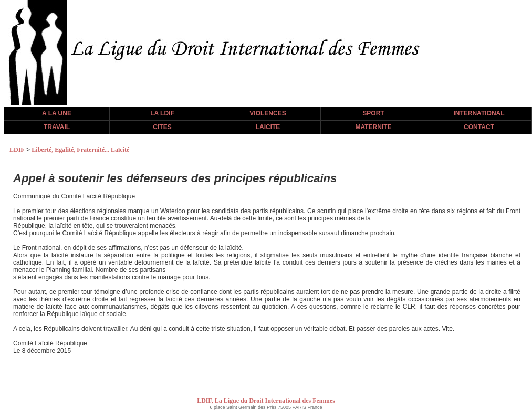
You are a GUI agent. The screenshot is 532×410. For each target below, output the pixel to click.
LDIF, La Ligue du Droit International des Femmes (266, 401)
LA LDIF (162, 113)
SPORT (373, 113)
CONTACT (479, 127)
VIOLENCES (268, 113)
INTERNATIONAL (479, 113)
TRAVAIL (57, 127)
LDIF (17, 150)
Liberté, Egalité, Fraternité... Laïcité (80, 150)
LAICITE (268, 127)
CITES (162, 127)
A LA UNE (57, 113)
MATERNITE (373, 127)
